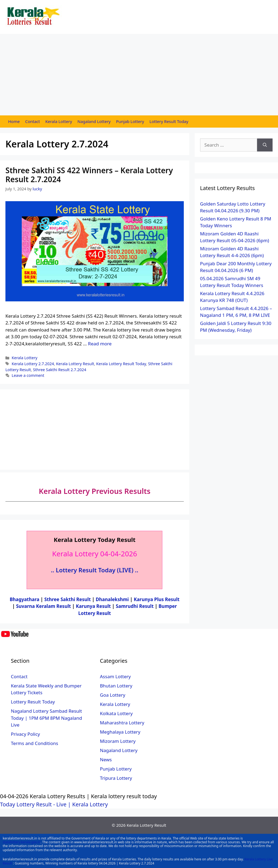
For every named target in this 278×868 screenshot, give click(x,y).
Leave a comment (28, 375)
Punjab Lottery (130, 121)
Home (14, 121)
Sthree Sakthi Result (68, 599)
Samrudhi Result (135, 606)
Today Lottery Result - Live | (36, 804)
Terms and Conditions (34, 743)
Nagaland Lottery (94, 121)
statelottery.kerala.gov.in (22, 842)
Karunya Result (94, 606)
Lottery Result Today (169, 121)
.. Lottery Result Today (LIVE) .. (95, 570)
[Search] (265, 145)
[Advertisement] (139, 75)
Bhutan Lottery (116, 686)
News (106, 760)
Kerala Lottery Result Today (121, 364)
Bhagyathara (25, 599)
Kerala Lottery (59, 121)
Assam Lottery (115, 676)
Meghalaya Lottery (120, 732)
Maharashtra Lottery (122, 723)
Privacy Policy (25, 734)
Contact (33, 121)
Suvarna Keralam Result (44, 606)
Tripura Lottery (116, 778)
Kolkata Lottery (116, 713)
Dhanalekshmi (112, 599)
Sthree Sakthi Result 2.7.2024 (59, 370)
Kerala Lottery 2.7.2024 (33, 364)
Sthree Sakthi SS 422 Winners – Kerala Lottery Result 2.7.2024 (89, 175)
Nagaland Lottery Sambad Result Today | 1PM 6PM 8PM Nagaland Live (46, 718)
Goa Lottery (113, 695)
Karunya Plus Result (157, 599)
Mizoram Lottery (118, 741)
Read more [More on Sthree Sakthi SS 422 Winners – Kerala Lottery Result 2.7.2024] (100, 344)
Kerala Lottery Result (75, 364)
